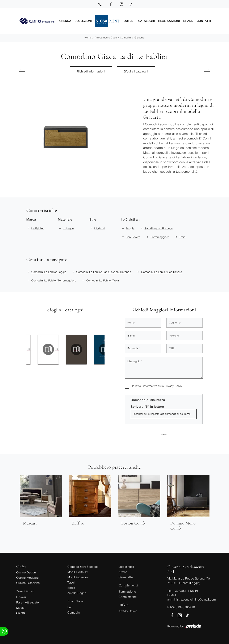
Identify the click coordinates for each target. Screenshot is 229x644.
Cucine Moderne (28, 578)
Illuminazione (127, 591)
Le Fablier (38, 228)
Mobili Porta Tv (78, 572)
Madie (20, 608)
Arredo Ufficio (128, 611)
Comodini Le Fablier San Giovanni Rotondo (104, 272)
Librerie (21, 597)
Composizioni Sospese (83, 567)
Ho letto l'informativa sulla (157, 386)
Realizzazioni (169, 21)
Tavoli (71, 582)
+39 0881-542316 (186, 591)
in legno (69, 228)
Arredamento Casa (106, 37)
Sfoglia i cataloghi (136, 71)
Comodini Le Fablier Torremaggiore (54, 280)
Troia (182, 237)
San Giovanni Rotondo (159, 228)
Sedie (71, 588)
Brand (188, 21)
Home (88, 37)
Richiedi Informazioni (91, 71)
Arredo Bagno (77, 593)
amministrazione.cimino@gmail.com (192, 599)
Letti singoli (126, 567)
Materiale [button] (65, 220)
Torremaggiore (160, 237)
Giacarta (139, 37)
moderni (100, 228)
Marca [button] (31, 220)
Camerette (126, 577)
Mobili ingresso (78, 577)
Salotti (21, 613)
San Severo (133, 237)
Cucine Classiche (28, 583)
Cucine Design (26, 572)
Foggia (130, 228)
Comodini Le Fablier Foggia (49, 272)
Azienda (65, 21)
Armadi (123, 572)
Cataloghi (147, 21)
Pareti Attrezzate (28, 602)
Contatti (204, 21)
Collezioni (83, 21)
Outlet (129, 21)
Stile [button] (93, 220)
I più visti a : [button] (130, 220)
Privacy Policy (173, 386)
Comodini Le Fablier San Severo (162, 272)
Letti (70, 607)
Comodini (126, 37)
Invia (164, 434)
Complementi (128, 597)
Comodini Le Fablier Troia (103, 280)
